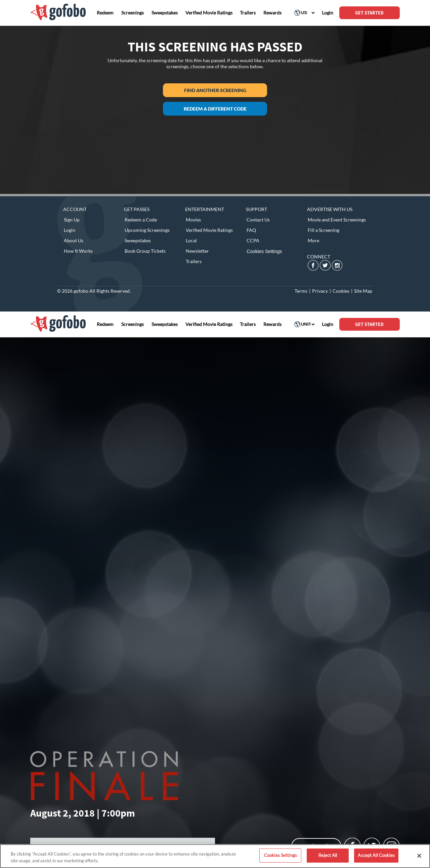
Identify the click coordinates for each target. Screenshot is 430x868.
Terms (301, 291)
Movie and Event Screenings (337, 220)
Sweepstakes (138, 240)
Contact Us (258, 220)
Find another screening (215, 90)
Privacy (320, 291)
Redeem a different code (215, 109)
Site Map (363, 291)
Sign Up (72, 220)
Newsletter (197, 251)
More (313, 240)
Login (70, 230)
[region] (215, 856)
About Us (74, 240)
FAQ (251, 230)
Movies (193, 220)
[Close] (419, 856)
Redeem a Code (141, 220)
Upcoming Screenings (147, 230)
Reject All (328, 855)
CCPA (253, 240)
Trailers (194, 261)
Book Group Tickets (145, 251)
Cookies (341, 291)
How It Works (78, 251)
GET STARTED (369, 13)
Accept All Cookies (376, 855)
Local (191, 240)
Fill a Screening (324, 230)
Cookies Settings (264, 251)
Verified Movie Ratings (209, 230)
